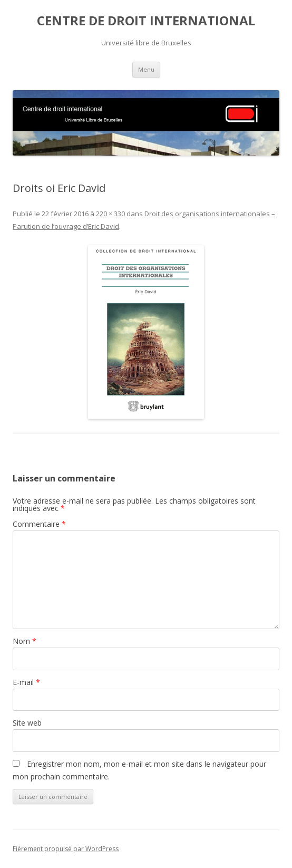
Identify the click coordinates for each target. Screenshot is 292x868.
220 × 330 (110, 214)
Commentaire (39, 524)
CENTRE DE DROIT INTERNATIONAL (146, 21)
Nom (25, 641)
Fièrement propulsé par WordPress (66, 849)
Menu (146, 69)
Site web (27, 723)
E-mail (26, 682)
